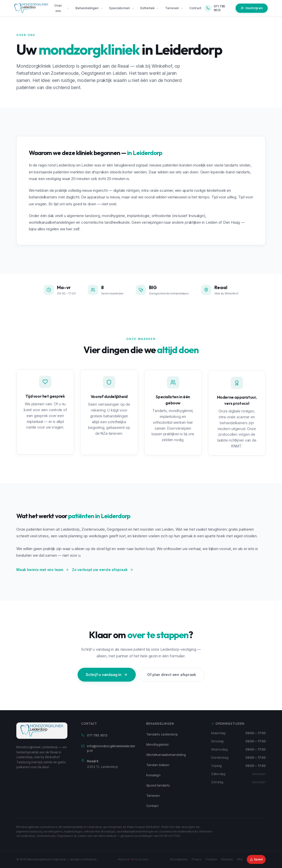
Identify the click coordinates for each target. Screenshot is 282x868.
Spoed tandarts (158, 785)
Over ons (62, 8)
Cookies (211, 859)
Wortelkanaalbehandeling (166, 755)
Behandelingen (89, 8)
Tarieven (174, 8)
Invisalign (153, 775)
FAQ (240, 859)
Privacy (197, 859)
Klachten (227, 859)
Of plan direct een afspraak (172, 675)
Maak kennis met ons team (43, 570)
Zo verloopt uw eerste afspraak (103, 570)
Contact (195, 8)
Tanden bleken (158, 765)
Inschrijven (252, 8)
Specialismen (122, 8)
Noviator (143, 859)
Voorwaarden (179, 859)
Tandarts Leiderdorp (162, 734)
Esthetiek (150, 8)
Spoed (256, 859)
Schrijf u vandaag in (107, 675)
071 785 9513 (94, 735)
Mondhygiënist (157, 744)
